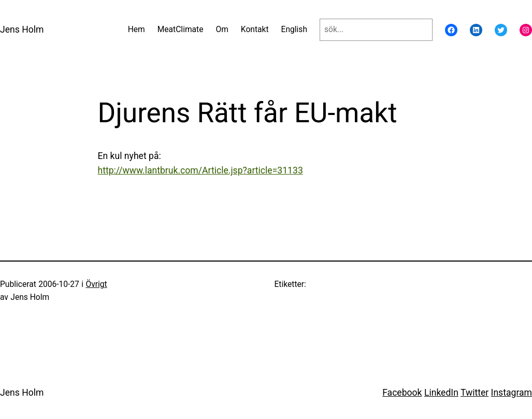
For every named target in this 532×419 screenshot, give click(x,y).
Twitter (475, 393)
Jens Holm (22, 30)
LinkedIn (441, 393)
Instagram (512, 393)
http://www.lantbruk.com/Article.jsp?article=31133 (200, 170)
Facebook (402, 393)
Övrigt (96, 284)
